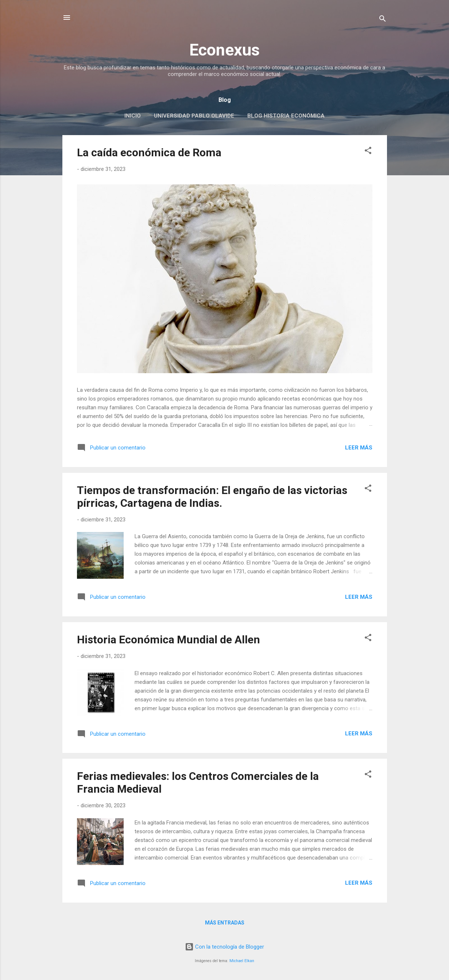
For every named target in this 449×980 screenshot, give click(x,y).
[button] (368, 152)
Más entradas (225, 923)
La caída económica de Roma (149, 152)
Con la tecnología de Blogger (224, 947)
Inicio (133, 116)
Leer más (359, 448)
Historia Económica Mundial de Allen (169, 640)
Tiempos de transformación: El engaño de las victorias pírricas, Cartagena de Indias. (212, 497)
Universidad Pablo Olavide (194, 116)
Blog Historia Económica (286, 116)
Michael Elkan (242, 961)
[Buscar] (383, 20)
